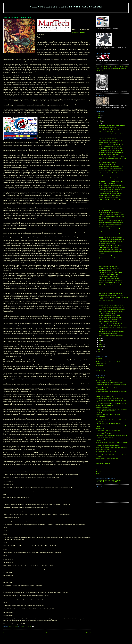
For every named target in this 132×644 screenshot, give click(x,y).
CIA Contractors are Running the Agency (108, 163)
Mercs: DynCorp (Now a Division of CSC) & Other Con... (112, 216)
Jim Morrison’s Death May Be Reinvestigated (109, 173)
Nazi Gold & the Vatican (104, 303)
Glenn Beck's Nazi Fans (101, 390)
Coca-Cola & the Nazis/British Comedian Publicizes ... (111, 235)
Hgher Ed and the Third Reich (103, 418)
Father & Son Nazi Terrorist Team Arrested (106, 453)
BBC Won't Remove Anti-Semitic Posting (108, 334)
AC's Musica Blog (100, 366)
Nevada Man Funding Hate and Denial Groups (107, 432)
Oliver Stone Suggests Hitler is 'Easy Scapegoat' (107, 458)
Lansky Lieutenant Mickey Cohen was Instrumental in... (111, 336)
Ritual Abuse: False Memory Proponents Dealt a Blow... (111, 144)
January (101, 347)
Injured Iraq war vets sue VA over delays (108, 258)
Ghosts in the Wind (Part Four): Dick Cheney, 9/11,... (111, 181)
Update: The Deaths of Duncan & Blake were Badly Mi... (112, 157)
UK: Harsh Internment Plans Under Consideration (110, 315)
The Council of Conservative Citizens (104, 434)
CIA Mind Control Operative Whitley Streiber (109, 155)
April (100, 342)
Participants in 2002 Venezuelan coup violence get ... (111, 305)
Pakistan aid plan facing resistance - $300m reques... (111, 281)
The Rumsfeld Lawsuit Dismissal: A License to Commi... (111, 151)
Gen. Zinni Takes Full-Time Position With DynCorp (110, 221)
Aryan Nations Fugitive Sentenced (106, 262)
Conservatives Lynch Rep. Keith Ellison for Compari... (111, 148)
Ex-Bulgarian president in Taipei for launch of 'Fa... (110, 212)
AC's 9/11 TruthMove (101, 364)
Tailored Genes (102, 206)
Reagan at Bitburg (100, 428)
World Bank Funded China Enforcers (107, 301)
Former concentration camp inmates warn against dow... (112, 202)
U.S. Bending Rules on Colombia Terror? (108, 266)
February (101, 344)
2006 (99, 349)
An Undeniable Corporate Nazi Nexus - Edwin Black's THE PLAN (111, 404)
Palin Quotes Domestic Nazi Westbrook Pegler (107, 388)
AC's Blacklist (99, 358)
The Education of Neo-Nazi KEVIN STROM (109, 275)
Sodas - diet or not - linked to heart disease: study (110, 225)
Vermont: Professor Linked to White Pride (105, 395)
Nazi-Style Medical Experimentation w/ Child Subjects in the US (111, 399)
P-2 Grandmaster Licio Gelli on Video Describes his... (111, 194)
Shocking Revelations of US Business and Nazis (107, 406)
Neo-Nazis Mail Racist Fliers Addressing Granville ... (111, 185)
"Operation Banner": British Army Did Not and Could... (111, 283)
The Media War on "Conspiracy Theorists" (108, 291)
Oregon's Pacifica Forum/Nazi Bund (104, 381)
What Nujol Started (100, 416)
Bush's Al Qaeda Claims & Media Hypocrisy (109, 279)
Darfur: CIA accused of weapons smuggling (109, 192)
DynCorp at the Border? (104, 219)
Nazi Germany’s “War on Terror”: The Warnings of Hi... (111, 233)
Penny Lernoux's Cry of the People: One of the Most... (111, 134)
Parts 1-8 (98, 470)
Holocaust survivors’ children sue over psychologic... (111, 252)
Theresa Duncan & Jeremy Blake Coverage (109, 177)
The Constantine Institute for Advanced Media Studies (108, 362)
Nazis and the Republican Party (103, 379)
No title (100, 136)
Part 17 (98, 474)
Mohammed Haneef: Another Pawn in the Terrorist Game (112, 287)
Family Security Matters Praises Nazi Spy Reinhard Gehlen (110, 383)
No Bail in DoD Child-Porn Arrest (106, 204)
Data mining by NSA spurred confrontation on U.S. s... (111, 167)
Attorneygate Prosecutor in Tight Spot (107, 256)
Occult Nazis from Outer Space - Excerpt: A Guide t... (111, 250)
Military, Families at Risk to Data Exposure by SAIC (110, 231)
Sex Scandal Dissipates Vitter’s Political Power (109, 264)
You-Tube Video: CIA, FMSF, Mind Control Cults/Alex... (111, 272)
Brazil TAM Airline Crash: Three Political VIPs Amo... (111, 320)
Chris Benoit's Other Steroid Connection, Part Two (110, 289)
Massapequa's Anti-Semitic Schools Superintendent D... (111, 239)
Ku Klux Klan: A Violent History (103, 449)
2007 (99, 120)
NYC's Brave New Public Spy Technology (108, 132)
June (100, 338)
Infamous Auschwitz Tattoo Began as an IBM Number (108, 414)
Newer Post (6, 633)
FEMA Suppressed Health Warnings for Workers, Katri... (112, 332)
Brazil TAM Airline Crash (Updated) (107, 165)
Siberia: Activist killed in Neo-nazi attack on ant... (110, 277)
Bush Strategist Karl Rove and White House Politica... (111, 200)
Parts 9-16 (98, 472)
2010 (99, 114)
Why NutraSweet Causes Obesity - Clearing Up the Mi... (112, 214)
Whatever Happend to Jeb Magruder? (107, 128)
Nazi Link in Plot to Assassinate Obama (105, 397)
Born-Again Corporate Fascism (106, 210)
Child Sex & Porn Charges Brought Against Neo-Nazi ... (111, 311)
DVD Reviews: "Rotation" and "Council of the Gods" (110, 245)
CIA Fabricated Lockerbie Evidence (107, 243)
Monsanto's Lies (102, 254)
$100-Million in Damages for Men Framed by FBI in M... (111, 153)
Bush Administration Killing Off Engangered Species (110, 293)
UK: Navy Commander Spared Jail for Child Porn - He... (111, 175)
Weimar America (100, 377)
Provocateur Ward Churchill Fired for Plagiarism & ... (111, 196)
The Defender (99, 413)
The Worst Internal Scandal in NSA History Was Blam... (111, 324)
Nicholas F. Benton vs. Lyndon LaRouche (108, 322)
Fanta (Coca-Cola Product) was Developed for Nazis (108, 430)
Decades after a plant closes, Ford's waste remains (110, 169)
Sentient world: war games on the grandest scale (110, 179)
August (101, 122)
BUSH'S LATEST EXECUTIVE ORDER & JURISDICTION (112, 260)
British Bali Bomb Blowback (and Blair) (107, 138)
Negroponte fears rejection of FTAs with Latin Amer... (111, 295)
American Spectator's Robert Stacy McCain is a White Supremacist (111, 448)
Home (47, 633)
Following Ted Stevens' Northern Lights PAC (109, 130)
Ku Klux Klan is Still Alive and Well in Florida (106, 451)
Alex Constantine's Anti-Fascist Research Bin (66, 7)
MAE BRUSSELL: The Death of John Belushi (109, 248)
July (100, 124)
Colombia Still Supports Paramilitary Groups (109, 268)
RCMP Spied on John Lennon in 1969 (107, 270)
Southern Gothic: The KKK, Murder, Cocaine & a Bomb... (112, 309)
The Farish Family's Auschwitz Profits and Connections (109, 423)
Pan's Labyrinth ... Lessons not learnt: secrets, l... (110, 208)
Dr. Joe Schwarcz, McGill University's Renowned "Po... (111, 223)
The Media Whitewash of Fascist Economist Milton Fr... (111, 307)
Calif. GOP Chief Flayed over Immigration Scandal (110, 237)
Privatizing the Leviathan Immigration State (108, 198)
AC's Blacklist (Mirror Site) (102, 360)
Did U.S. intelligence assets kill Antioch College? (110, 285)
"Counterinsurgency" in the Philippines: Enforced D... (111, 146)
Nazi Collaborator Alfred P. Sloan (104, 407)
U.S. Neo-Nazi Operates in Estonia (107, 313)
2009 (99, 116)
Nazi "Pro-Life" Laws (101, 371)
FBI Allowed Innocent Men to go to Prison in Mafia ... (111, 189)
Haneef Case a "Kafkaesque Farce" (107, 227)
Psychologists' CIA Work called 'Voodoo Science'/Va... (111, 241)
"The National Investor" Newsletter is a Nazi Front (107, 446)
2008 (99, 118)
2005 (99, 351)
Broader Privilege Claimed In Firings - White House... (111, 318)
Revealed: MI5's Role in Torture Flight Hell (108, 142)
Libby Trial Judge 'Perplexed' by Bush (107, 183)
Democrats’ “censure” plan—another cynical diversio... (111, 229)
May (100, 340)
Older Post (88, 633)
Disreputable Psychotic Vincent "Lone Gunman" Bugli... (111, 171)
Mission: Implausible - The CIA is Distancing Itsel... (110, 326)
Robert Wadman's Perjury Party (103, 463)
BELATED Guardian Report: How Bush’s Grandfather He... (112, 187)
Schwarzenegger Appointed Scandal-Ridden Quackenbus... (112, 126)
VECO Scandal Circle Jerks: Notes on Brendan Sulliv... (111, 140)
